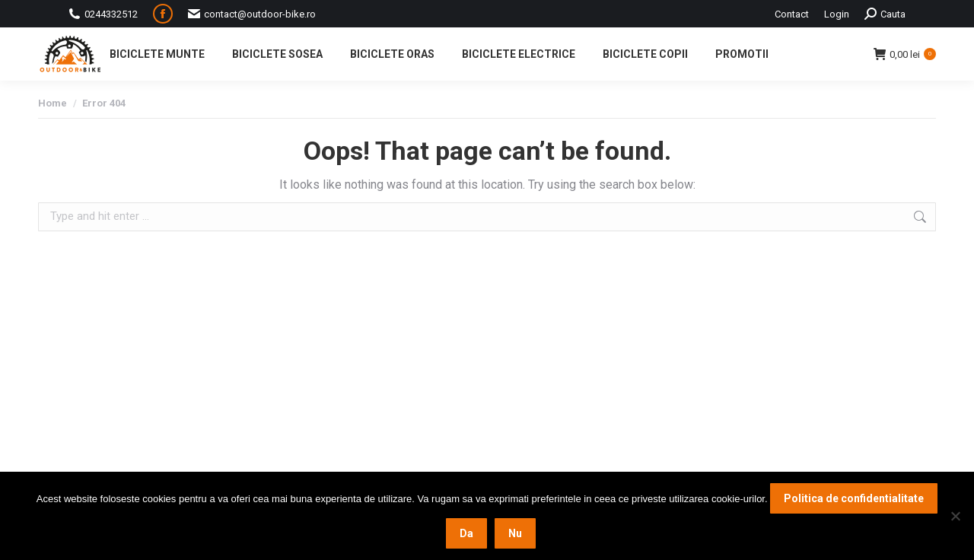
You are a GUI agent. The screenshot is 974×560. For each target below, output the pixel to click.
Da (466, 533)
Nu (515, 533)
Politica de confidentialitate (854, 498)
